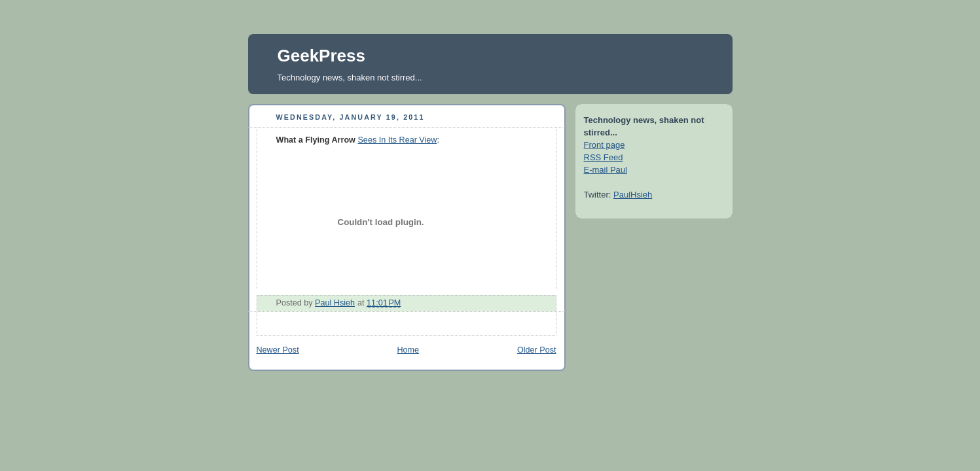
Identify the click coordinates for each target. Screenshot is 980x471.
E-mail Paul (606, 170)
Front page (605, 145)
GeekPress (321, 56)
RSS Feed (604, 157)
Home (408, 350)
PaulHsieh (633, 195)
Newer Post (278, 350)
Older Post (537, 350)
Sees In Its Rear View (397, 140)
